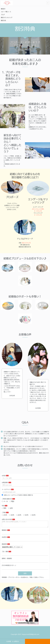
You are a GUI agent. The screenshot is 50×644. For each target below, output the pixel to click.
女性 (10, 508)
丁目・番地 (5, 553)
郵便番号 (4, 532)
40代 (19, 515)
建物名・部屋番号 (7, 560)
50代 (26, 515)
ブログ (3, 15)
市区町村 (4, 539)
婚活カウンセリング (7, 18)
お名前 (4, 476)
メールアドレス (6, 489)
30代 (12, 515)
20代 (4, 515)
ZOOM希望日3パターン (9, 567)
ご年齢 (4, 512)
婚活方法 (5, 20)
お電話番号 (5, 482)
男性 (4, 508)
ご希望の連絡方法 (7, 499)
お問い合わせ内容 (7, 519)
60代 (33, 515)
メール (5, 501)
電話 (12, 501)
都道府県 (4, 546)
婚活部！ (3, 9)
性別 (3, 506)
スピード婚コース (6, 12)
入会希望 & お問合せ (12, 641)
